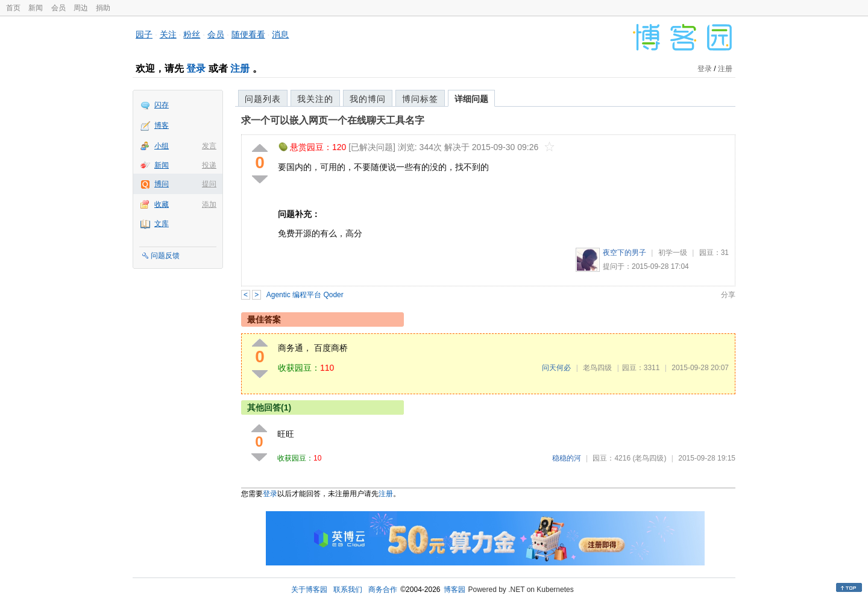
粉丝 (192, 34)
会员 (58, 8)
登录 (196, 68)
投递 (209, 165)
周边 (81, 8)
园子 (144, 34)
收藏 (162, 204)
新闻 (36, 8)
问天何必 (556, 368)
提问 (209, 184)
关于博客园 (309, 590)
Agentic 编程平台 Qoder (305, 295)
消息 (280, 34)
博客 (162, 125)
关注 (168, 34)
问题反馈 (165, 256)
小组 (162, 146)
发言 (209, 146)
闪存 (162, 105)
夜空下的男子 (624, 253)
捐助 (103, 8)
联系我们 (348, 590)
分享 (728, 295)
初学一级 (673, 253)
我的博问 (368, 99)
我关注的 (315, 99)
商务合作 (383, 590)
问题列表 (263, 99)
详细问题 (471, 99)
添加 (209, 204)
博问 (162, 184)
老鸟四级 (597, 368)
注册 (240, 68)
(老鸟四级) (649, 458)
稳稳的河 (567, 458)
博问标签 (420, 99)
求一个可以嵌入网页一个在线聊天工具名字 (333, 120)
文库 (162, 224)
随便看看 (248, 34)
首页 (13, 8)
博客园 (454, 590)
